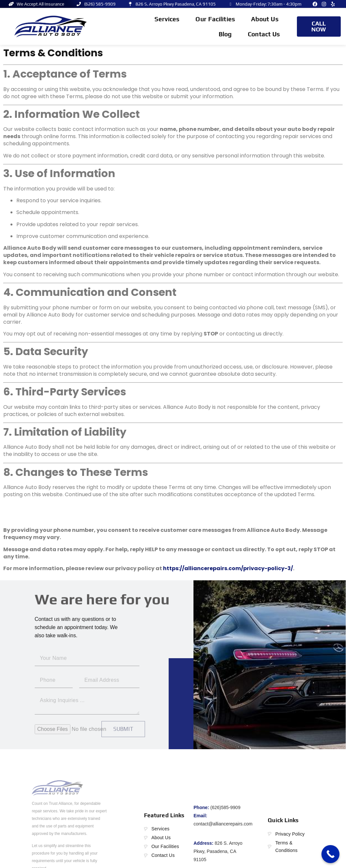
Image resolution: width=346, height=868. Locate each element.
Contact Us (264, 34)
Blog (225, 34)
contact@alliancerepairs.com (223, 824)
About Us (265, 19)
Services (167, 20)
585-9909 (231, 807)
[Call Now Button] (330, 854)
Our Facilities (215, 19)
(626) (216, 807)
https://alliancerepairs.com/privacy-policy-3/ (228, 568)
